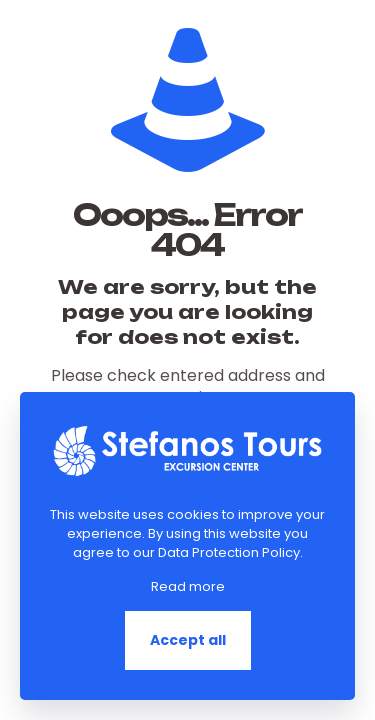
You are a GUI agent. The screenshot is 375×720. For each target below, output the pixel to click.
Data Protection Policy (229, 552)
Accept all (188, 640)
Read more (188, 586)
